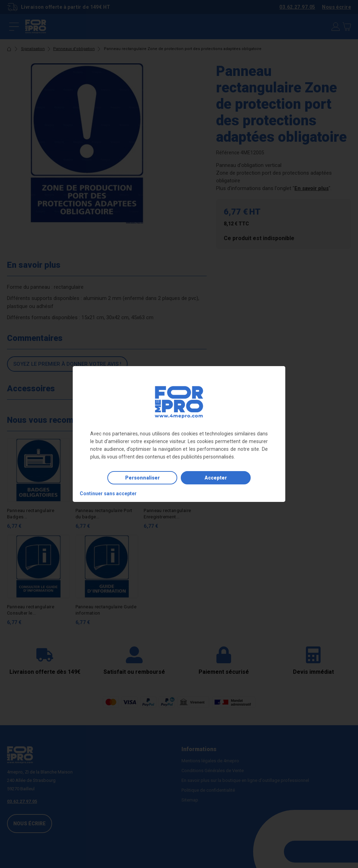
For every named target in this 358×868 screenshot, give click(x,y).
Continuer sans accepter (108, 493)
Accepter (216, 478)
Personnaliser (142, 478)
